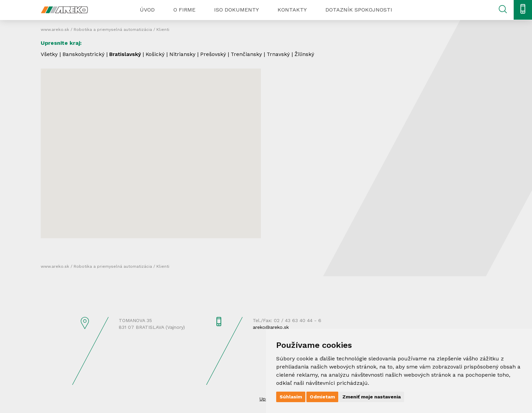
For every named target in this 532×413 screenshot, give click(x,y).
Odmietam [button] (322, 397)
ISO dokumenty (236, 10)
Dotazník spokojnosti (359, 10)
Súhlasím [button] (291, 397)
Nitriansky (184, 54)
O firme (184, 10)
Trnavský (281, 54)
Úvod (147, 10)
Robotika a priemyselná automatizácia (113, 30)
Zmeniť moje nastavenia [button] (372, 397)
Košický (157, 54)
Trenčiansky (249, 54)
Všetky (49, 54)
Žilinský (307, 54)
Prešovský (215, 54)
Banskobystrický (83, 54)
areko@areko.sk (271, 327)
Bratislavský (126, 54)
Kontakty (292, 10)
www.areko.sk (55, 30)
